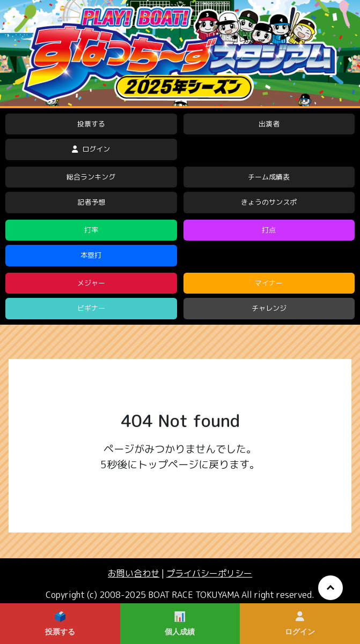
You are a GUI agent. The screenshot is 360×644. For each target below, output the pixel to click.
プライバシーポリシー (209, 573)
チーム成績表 (269, 177)
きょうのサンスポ (269, 202)
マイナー (269, 283)
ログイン (91, 149)
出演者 (269, 124)
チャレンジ (269, 308)
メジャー (91, 283)
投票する (91, 124)
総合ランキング (91, 177)
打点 (269, 230)
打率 (91, 230)
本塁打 (91, 255)
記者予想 (91, 202)
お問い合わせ (134, 573)
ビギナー (91, 308)
